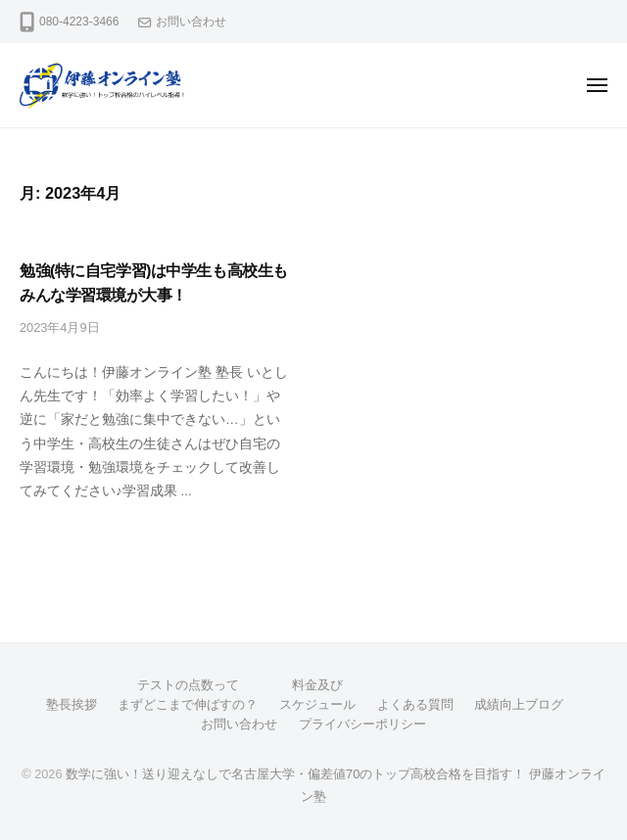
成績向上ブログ (519, 704)
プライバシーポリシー (362, 724)
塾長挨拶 (72, 704)
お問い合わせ (191, 22)
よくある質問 (415, 704)
